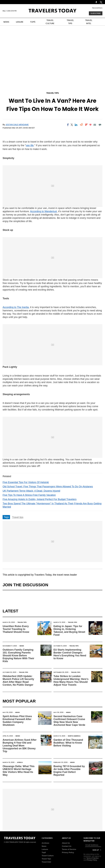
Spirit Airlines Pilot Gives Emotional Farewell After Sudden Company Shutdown (17, 721)
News (22, 646)
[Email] (95, 125)
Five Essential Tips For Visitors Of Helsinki (26, 482)
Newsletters (97, 8)
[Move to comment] (100, 125)
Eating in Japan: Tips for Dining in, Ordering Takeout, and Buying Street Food (69, 631)
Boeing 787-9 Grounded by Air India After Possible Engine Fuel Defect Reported (69, 771)
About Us (66, 843)
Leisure (45, 849)
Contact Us (67, 846)
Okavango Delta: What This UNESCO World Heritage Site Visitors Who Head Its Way (19, 771)
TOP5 (33, 22)
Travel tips (18, 517)
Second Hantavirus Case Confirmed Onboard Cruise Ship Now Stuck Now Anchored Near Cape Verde (69, 721)
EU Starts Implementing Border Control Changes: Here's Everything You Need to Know (70, 654)
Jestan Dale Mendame (17, 125)
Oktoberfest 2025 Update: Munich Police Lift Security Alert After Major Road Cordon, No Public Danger (18, 681)
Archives (45, 843)
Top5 (44, 852)
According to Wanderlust (43, 211)
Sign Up (96, 850)
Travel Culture (48, 856)
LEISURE (20, 22)
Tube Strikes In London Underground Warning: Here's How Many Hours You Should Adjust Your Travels (71, 681)
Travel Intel (46, 862)
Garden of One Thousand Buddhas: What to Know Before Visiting (68, 743)
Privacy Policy (68, 852)
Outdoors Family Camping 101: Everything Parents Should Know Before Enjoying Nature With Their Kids (18, 656)
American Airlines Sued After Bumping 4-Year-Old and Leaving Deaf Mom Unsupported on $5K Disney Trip (20, 746)
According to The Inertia (16, 307)
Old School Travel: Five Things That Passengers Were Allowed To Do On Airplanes (48, 487)
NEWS (6, 22)
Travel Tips (53, 93)
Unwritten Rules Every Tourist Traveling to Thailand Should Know (16, 629)
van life (30, 145)
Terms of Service (69, 849)
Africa (20, 762)
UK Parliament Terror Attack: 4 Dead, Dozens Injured (31, 491)
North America (74, 736)
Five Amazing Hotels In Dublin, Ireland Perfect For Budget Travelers (40, 499)
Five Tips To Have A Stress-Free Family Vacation (29, 495)
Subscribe (96, 13)
